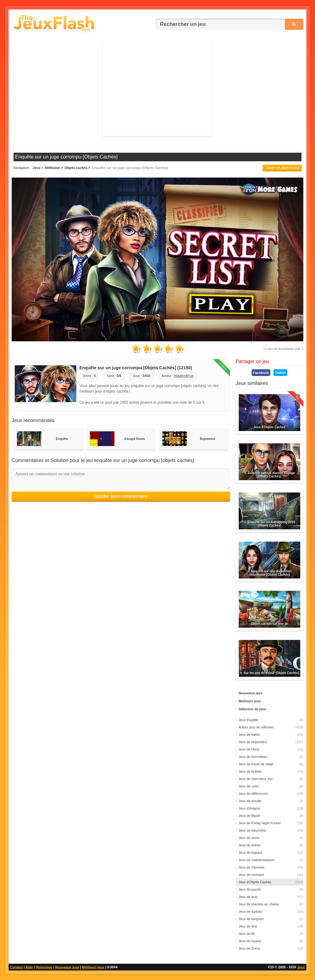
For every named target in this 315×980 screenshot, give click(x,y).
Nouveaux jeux (67, 967)
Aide (29, 967)
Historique (44, 967)
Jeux (301, 967)
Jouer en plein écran (282, 168)
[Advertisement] (157, 90)
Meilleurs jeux (93, 967)
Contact (16, 967)
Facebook (261, 373)
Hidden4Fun (184, 376)
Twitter (280, 373)
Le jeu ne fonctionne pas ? (283, 349)
